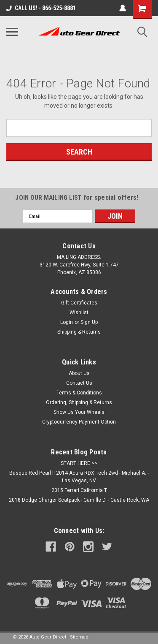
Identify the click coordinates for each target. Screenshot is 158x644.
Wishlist (79, 312)
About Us (79, 373)
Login (67, 322)
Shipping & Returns (79, 332)
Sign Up (89, 322)
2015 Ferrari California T (79, 490)
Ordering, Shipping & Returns (79, 402)
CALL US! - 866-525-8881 (41, 8)
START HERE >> (79, 463)
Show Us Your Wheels (79, 412)
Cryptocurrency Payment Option (79, 422)
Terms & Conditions (79, 393)
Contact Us (79, 383)
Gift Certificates (79, 303)
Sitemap (79, 637)
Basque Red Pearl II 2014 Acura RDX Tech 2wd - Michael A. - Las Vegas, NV (79, 477)
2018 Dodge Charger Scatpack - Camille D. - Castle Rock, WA (79, 500)
